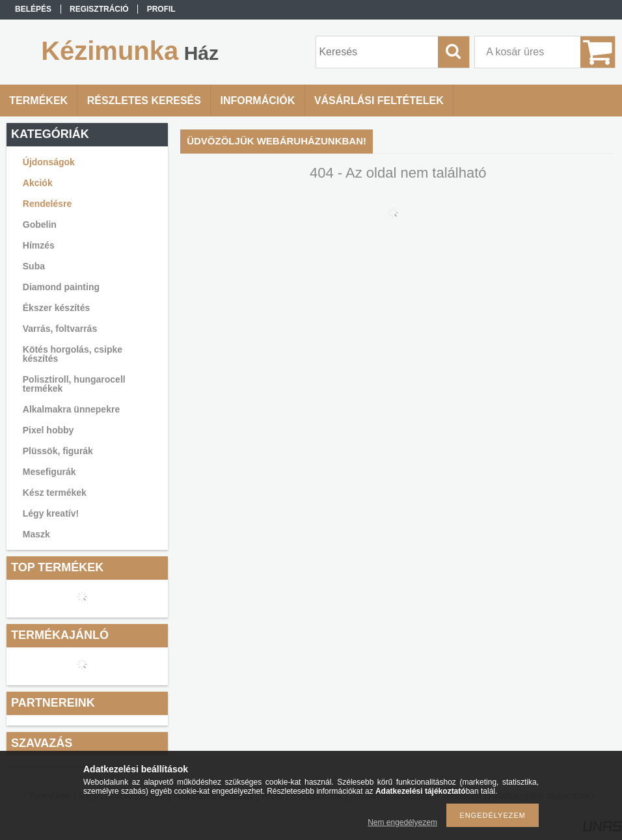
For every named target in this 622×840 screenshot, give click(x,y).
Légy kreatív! (51, 513)
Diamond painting (61, 287)
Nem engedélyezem (402, 822)
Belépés (33, 9)
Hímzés (39, 245)
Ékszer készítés (57, 308)
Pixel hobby (48, 430)
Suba (34, 266)
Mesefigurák (49, 472)
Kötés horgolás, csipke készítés (73, 354)
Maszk (36, 534)
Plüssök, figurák (58, 451)
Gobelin (40, 224)
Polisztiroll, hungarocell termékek (74, 384)
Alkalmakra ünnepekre (71, 409)
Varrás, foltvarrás (60, 329)
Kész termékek (55, 493)
